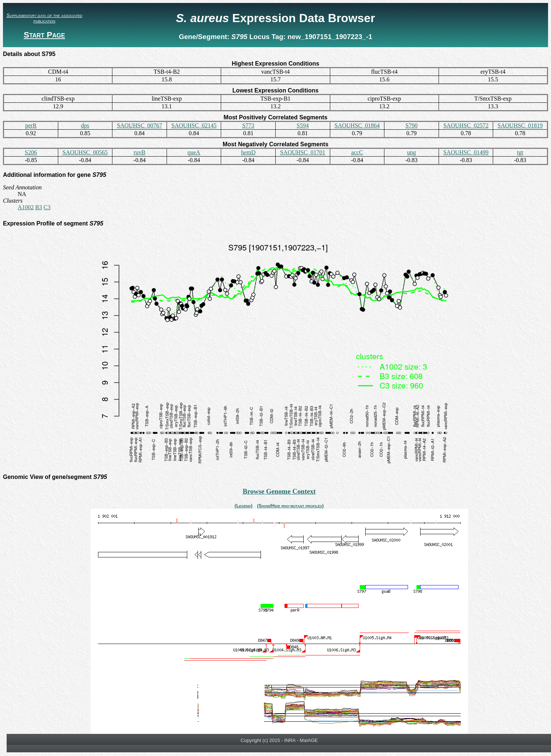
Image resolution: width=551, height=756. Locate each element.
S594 (303, 125)
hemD (248, 152)
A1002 (26, 207)
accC (357, 152)
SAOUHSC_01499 (466, 152)
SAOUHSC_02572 (466, 125)
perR (31, 125)
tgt (520, 152)
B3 (39, 207)
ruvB (139, 152)
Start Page (44, 35)
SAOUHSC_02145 (194, 125)
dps (85, 125)
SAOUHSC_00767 (140, 125)
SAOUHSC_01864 (357, 125)
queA (194, 152)
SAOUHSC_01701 (303, 152)
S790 (411, 125)
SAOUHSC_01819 (520, 125)
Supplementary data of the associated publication (44, 18)
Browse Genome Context (279, 491)
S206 (31, 152)
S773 (248, 125)
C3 (47, 207)
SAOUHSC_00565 (85, 152)
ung (411, 152)
